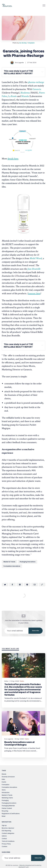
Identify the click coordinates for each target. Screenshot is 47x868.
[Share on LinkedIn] (20, 585)
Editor (6, 681)
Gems (4, 790)
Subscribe (36, 631)
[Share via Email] (35, 585)
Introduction (6, 792)
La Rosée (12, 96)
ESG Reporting (6, 831)
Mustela (25, 96)
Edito (3, 779)
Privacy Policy (6, 844)
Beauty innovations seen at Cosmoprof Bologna (19, 743)
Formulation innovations (12, 566)
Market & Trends (9, 562)
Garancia (37, 89)
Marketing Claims (7, 798)
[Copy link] (42, 585)
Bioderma (25, 93)
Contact (4, 839)
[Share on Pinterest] (27, 585)
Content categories (8, 833)
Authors (4, 836)
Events (4, 782)
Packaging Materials (8, 806)
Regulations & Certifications (11, 814)
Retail (4, 816)
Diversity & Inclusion (8, 777)
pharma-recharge (36, 82)
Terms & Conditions (8, 841)
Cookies (4, 846)
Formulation (6, 785)
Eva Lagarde (17, 63)
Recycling (5, 811)
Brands (4, 774)
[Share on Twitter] (5, 585)
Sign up (4, 825)
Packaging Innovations (28, 562)
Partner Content (7, 808)
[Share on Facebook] (12, 585)
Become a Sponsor (8, 828)
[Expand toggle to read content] (42, 72)
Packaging (5, 800)
